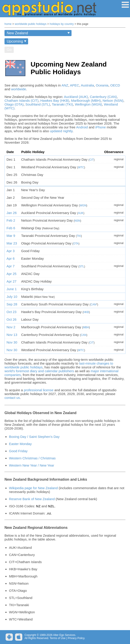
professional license (39, 390)
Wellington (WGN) (89, 104)
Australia (87, 85)
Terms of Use (58, 638)
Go (9, 50)
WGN (83, 205)
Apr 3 (11, 251)
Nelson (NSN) (113, 100)
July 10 (12, 297)
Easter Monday (20, 444)
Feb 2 (11, 220)
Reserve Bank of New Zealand (32, 499)
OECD (115, 85)
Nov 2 (11, 327)
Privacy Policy (76, 638)
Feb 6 (11, 228)
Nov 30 (12, 342)
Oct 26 (11, 319)
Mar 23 (12, 243)
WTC (81, 167)
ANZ (65, 85)
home (8, 24)
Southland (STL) (38, 104)
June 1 (12, 289)
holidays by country (62, 24)
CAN (93, 305)
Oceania (102, 85)
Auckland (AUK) (76, 97)
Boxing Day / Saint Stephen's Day (34, 437)
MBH (86, 327)
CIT (91, 160)
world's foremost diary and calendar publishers (39, 371)
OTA (76, 244)
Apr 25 (11, 274)
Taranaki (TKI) (62, 104)
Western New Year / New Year (32, 465)
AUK (81, 213)
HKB (86, 312)
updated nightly (61, 131)
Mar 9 (11, 236)
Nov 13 (12, 335)
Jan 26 (12, 213)
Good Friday (18, 451)
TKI (79, 236)
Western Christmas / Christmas (32, 458)
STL (82, 266)
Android (82, 127)
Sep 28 (12, 304)
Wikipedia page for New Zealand (33, 488)
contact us (12, 398)
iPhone (101, 127)
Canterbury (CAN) (103, 97)
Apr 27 (11, 281)
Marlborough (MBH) (86, 100)
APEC (75, 85)
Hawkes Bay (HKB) (55, 100)
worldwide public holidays (31, 24)
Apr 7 (11, 266)
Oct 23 (11, 312)
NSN (77, 221)
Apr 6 (11, 258)
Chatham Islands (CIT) (21, 100)
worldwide (19, 89)
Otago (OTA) (14, 104)
